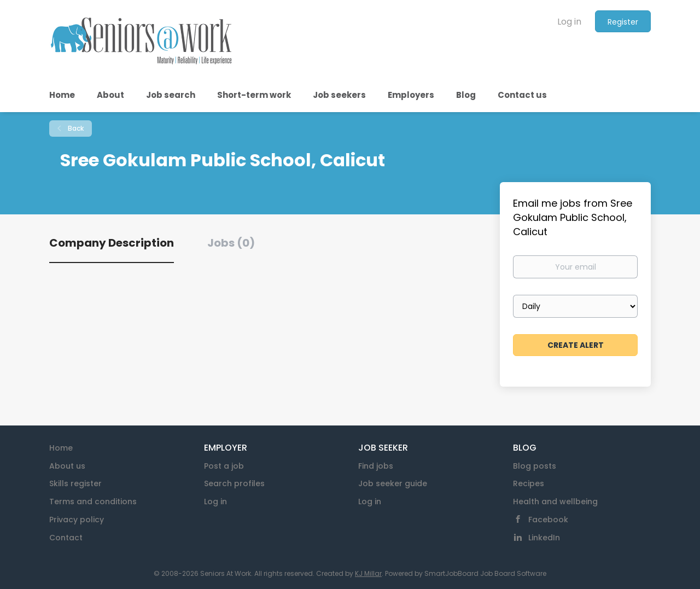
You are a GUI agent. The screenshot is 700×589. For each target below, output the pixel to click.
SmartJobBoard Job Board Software (485, 573)
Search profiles (234, 483)
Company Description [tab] (112, 243)
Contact (66, 538)
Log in (569, 22)
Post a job (224, 466)
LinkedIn (544, 538)
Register (623, 22)
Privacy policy (77, 520)
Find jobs (376, 466)
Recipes (529, 483)
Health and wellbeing (555, 501)
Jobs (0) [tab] (231, 243)
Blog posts (535, 466)
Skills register (75, 483)
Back (75, 128)
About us (67, 466)
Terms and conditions (93, 501)
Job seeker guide (393, 483)
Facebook (548, 520)
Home (61, 448)
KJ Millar (368, 573)
